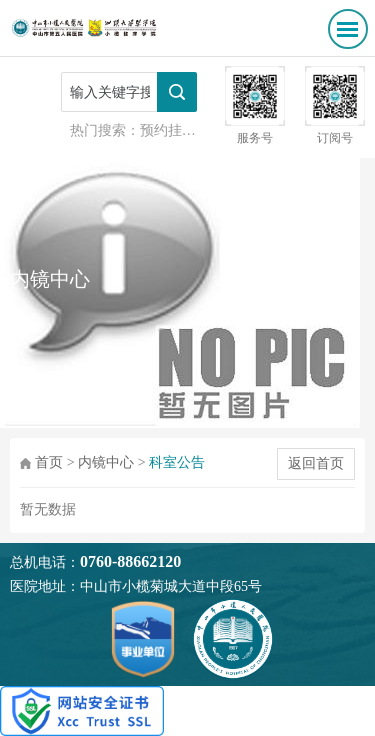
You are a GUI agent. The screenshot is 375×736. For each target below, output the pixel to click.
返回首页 (316, 463)
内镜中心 (106, 462)
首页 (49, 462)
